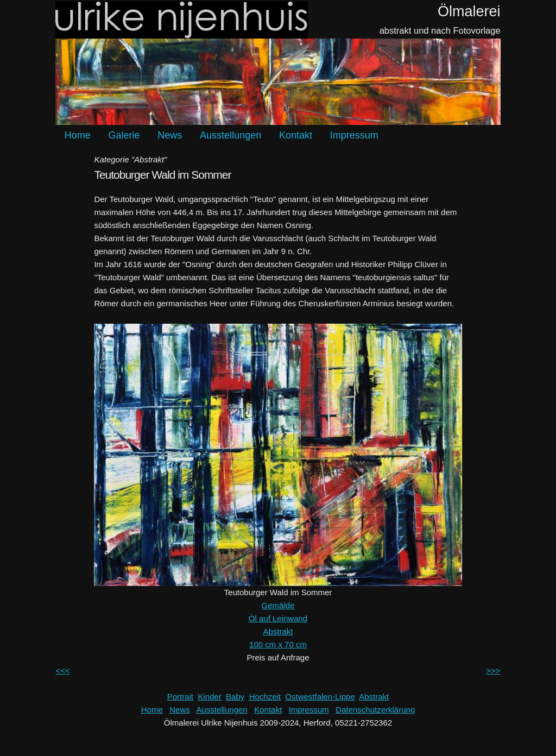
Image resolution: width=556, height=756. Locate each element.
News (170, 135)
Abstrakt (278, 631)
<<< (62, 670)
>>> (493, 670)
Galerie (124, 135)
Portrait (180, 697)
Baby (235, 697)
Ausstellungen (230, 135)
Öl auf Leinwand (278, 618)
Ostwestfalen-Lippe (320, 697)
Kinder (209, 697)
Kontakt (296, 135)
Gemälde (278, 605)
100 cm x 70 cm (278, 644)
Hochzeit (265, 697)
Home (78, 135)
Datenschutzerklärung (375, 710)
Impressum (354, 135)
